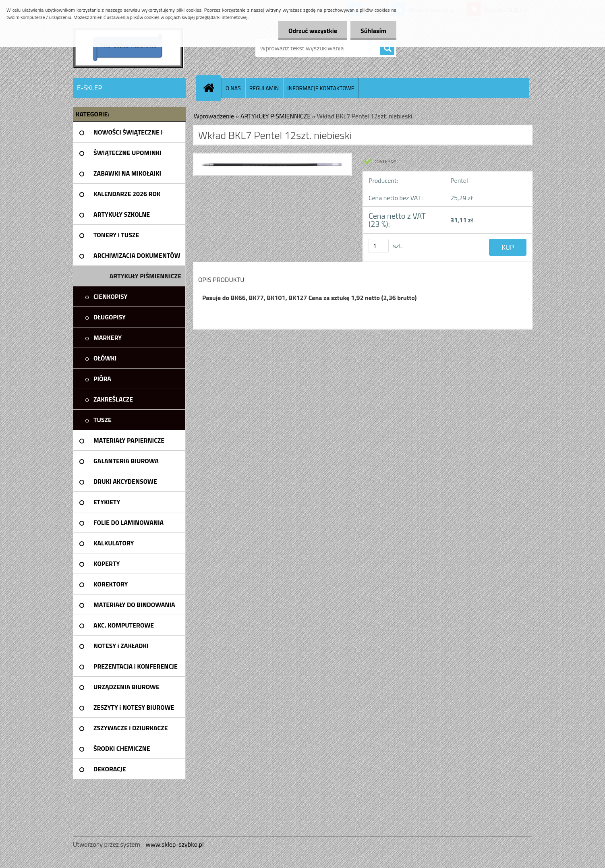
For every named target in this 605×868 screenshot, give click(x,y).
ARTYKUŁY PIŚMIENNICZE (276, 116)
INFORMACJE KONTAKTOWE (321, 88)
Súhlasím (373, 31)
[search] (387, 48)
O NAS (233, 88)
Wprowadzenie (214, 116)
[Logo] (128, 48)
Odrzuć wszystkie (313, 31)
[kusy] (379, 246)
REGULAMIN (264, 88)
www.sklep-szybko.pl (174, 844)
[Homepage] (212, 88)
